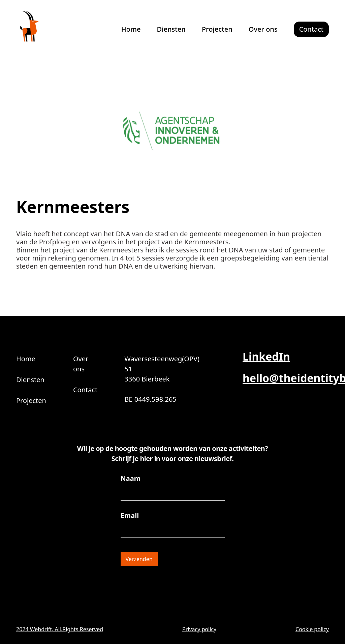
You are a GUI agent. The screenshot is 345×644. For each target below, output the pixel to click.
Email (130, 516)
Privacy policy (199, 629)
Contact (85, 390)
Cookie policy (312, 629)
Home (131, 29)
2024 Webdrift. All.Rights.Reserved (60, 629)
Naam (131, 479)
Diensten (171, 29)
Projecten (217, 29)
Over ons (263, 29)
